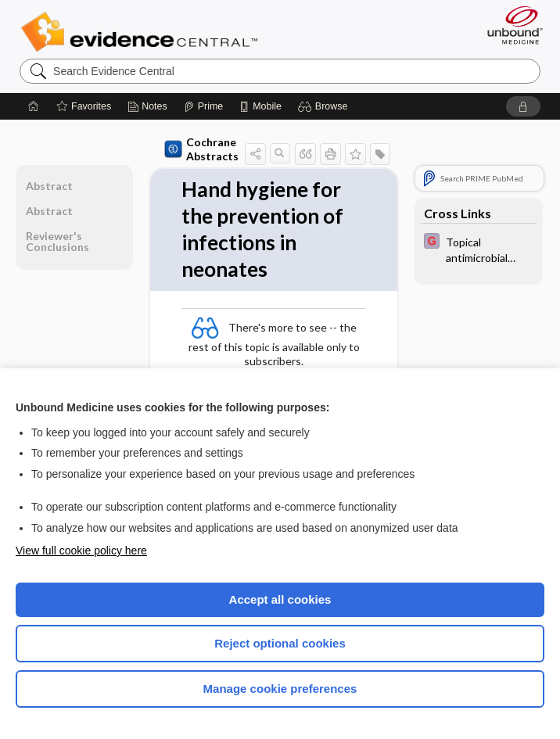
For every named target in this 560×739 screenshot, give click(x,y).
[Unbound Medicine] (510, 25)
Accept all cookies (280, 599)
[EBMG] (479, 249)
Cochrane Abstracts (201, 149)
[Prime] (203, 106)
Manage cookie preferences (280, 689)
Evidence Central (143, 32)
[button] (325, 106)
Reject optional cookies (280, 643)
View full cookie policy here (81, 551)
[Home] (34, 106)
